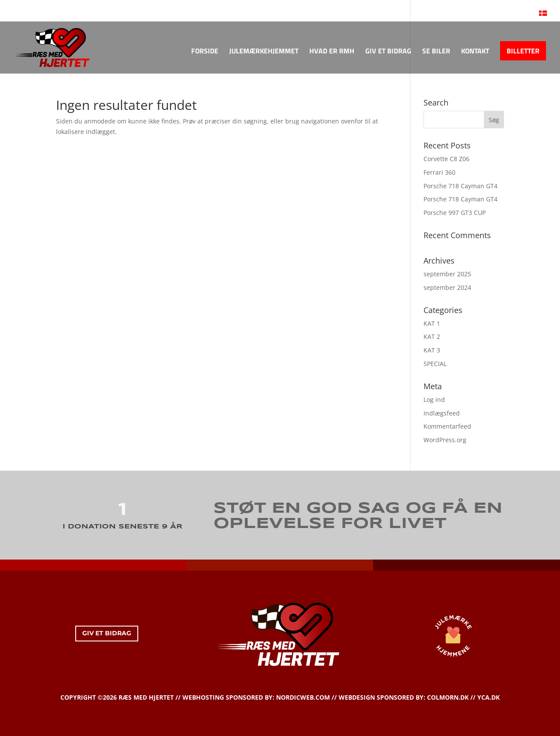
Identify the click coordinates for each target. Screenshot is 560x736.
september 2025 (447, 274)
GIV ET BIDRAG (388, 52)
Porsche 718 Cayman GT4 (460, 186)
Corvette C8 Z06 (446, 159)
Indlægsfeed (442, 413)
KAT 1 (432, 323)
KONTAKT (475, 52)
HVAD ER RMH (332, 52)
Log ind (434, 400)
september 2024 (447, 287)
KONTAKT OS (42, 8)
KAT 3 (432, 350)
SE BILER (436, 52)
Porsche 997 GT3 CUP (455, 213)
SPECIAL (435, 364)
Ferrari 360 (439, 172)
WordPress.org (445, 440)
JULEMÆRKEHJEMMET (264, 52)
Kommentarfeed (447, 426)
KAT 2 (432, 336)
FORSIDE (205, 52)
